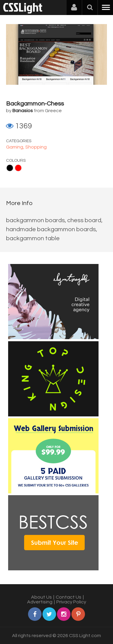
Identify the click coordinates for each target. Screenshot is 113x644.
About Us (41, 597)
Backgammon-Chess (35, 104)
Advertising (40, 602)
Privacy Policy (71, 602)
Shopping (36, 147)
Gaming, (16, 147)
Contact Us (69, 597)
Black (10, 168)
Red (18, 168)
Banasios (23, 111)
